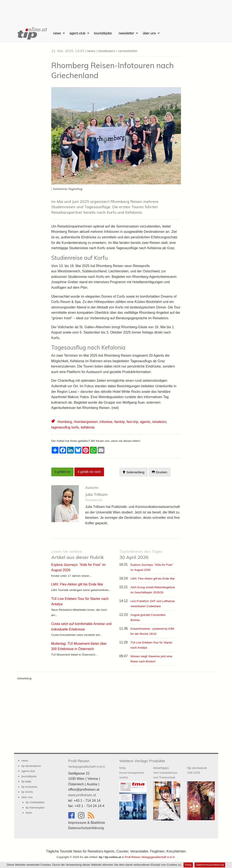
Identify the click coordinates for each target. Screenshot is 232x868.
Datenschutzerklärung (210, 865)
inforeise (106, 422)
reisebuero (106, 51)
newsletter (126, 33)
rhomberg (65, 422)
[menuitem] (32, 33)
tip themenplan (35, 808)
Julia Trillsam (96, 494)
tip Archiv (27, 792)
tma (132, 772)
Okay (188, 865)
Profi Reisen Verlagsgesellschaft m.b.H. (150, 857)
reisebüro (159, 422)
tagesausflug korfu (65, 427)
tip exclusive (197, 770)
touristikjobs (103, 33)
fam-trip (132, 422)
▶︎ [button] (178, 144)
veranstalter (128, 51)
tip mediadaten (35, 802)
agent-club (78, 33)
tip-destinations (31, 766)
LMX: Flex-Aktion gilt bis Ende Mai (153, 579)
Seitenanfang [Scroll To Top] (133, 472)
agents (145, 422)
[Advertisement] (116, 10)
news (57, 33)
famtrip (120, 422)
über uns (149, 33)
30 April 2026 (141, 555)
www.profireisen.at (82, 795)
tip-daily (26, 781)
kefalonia (88, 427)
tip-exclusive (29, 787)
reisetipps (165, 772)
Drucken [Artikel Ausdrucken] (159, 472)
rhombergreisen (86, 422)
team (29, 813)
